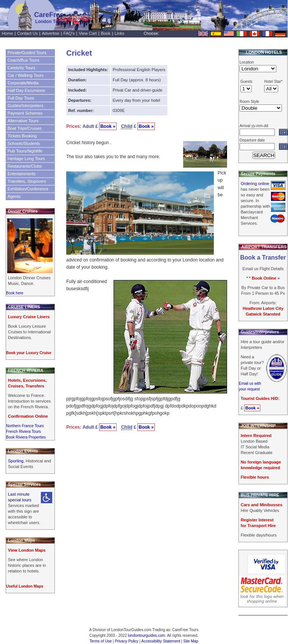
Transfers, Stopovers (27, 181)
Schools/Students (24, 143)
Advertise (51, 33)
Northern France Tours (25, 426)
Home (7, 33)
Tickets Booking (22, 136)
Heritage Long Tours (26, 159)
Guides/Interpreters (25, 106)
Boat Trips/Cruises (25, 128)
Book (106, 33)
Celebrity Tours (21, 68)
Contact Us (27, 33)
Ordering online (255, 184)
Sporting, (17, 461)
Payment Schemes (25, 113)
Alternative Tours (23, 121)
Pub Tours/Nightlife (25, 151)
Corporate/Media (23, 83)
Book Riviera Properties (26, 437)
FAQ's (69, 33)
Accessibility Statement (161, 641)
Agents (14, 196)
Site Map (191, 641)
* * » (263, 278)
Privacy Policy (126, 641)
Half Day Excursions (26, 90)
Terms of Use (100, 641)
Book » (108, 126)
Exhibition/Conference (28, 189)
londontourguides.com (146, 635)
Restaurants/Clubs (25, 166)
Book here (15, 293)
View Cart (88, 33)
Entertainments (22, 174)
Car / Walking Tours (26, 75)
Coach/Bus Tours (23, 60)
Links (120, 33)
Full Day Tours (21, 98)
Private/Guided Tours (27, 53)
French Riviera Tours (23, 432)
